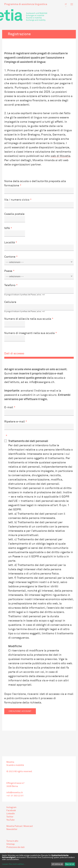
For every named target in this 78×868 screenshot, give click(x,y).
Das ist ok (70, 864)
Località (10, 243)
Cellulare (10, 302)
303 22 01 (19, 796)
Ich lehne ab (57, 864)
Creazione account (20, 711)
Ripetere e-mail (15, 422)
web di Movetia (60, 156)
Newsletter (12, 829)
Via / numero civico (17, 200)
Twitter (10, 817)
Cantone (10, 257)
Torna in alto (12, 841)
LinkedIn (11, 814)
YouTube (10, 820)
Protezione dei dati (16, 847)
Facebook (11, 811)
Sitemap (11, 844)
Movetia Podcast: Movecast (20, 826)
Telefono (10, 285)
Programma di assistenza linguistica (26, 4)
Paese (8, 271)
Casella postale (14, 214)
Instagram (11, 807)
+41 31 (10, 796)
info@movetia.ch (15, 793)
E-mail (9, 407)
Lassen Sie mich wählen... (14, 864)
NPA (7, 228)
